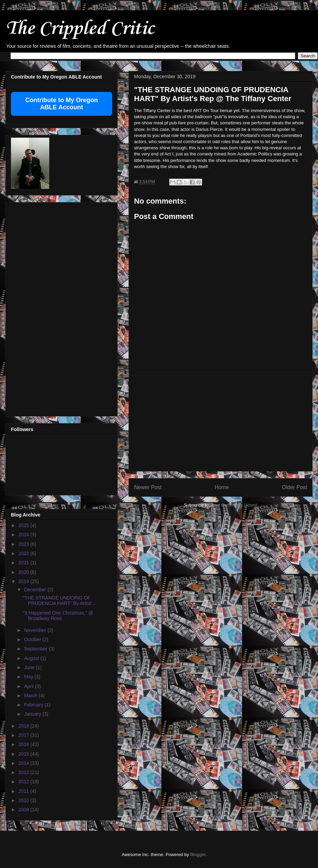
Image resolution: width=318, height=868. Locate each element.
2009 (24, 810)
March (31, 695)
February (34, 705)
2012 (24, 782)
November (36, 630)
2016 (24, 744)
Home (222, 487)
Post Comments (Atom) (234, 505)
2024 (24, 535)
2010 (24, 800)
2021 (24, 563)
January (33, 714)
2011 (24, 791)
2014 (24, 763)
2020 (24, 572)
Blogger (198, 855)
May (29, 677)
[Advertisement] (221, 423)
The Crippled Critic (80, 29)
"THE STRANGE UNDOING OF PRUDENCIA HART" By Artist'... (59, 601)
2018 (24, 726)
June (30, 667)
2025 (24, 525)
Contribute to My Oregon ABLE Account (62, 104)
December (36, 590)
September (36, 649)
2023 (24, 544)
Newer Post (148, 487)
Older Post (294, 487)
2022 (24, 553)
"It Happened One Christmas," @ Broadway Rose (58, 616)
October (33, 639)
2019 (24, 581)
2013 (24, 772)
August (32, 658)
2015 (24, 754)
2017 (24, 735)
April (29, 686)
